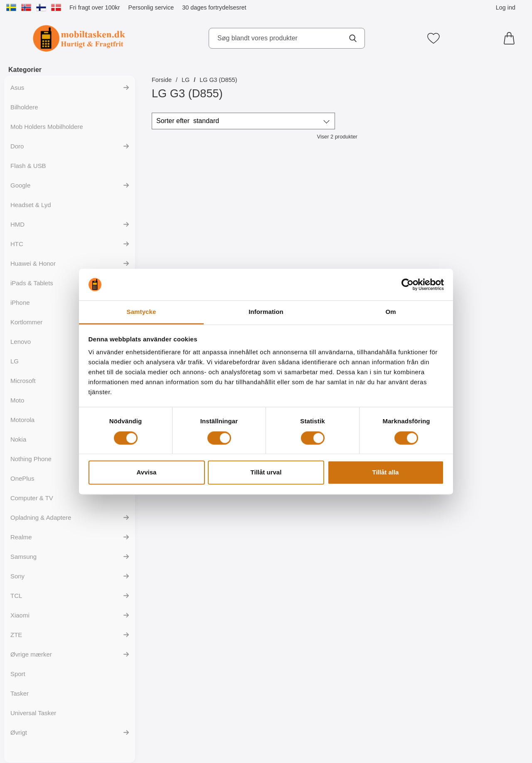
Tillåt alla (386, 473)
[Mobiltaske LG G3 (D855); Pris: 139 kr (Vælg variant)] (197, 220)
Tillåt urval (266, 473)
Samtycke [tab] (142, 312)
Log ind (506, 7)
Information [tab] (266, 312)
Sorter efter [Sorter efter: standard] (188, 121)
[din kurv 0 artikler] (511, 38)
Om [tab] (390, 312)
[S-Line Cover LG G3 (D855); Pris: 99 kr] (291, 220)
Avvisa (147, 473)
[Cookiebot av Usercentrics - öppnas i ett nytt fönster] (408, 284)
